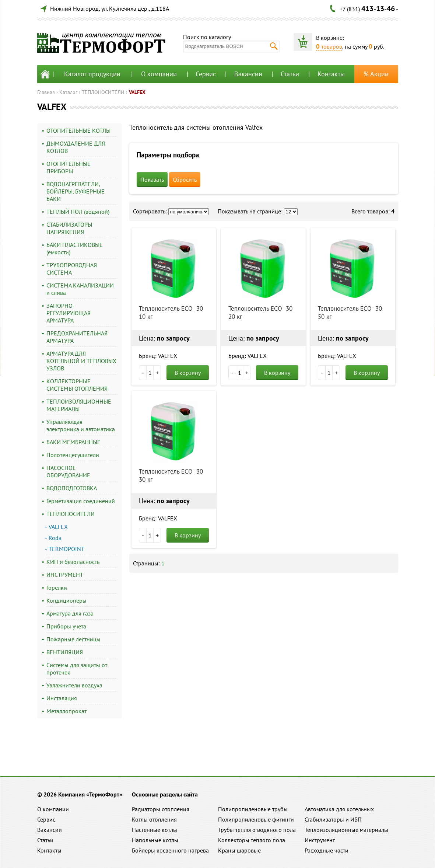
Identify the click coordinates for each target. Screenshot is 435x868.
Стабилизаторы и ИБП (333, 819)
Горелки (57, 588)
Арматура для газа (70, 613)
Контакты (331, 74)
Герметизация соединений (81, 501)
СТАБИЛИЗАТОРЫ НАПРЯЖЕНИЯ (69, 228)
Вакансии (248, 74)
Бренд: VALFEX (158, 356)
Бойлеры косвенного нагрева (170, 850)
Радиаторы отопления (161, 809)
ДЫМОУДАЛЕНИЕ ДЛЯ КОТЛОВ (76, 147)
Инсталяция (62, 698)
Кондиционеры (66, 600)
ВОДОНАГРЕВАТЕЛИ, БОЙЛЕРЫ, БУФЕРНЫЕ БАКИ (76, 191)
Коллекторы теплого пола (252, 840)
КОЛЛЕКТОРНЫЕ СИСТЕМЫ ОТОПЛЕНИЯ (77, 385)
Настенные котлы (155, 830)
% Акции (376, 74)
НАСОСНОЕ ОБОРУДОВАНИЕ (68, 471)
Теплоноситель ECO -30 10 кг (171, 313)
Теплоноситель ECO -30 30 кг (171, 475)
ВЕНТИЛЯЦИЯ (65, 652)
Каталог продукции (92, 74)
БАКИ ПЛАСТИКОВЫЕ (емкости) (75, 248)
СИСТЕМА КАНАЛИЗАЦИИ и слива (80, 289)
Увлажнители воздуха (74, 685)
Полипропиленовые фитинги (256, 819)
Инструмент (320, 840)
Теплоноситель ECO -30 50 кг (350, 313)
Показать (152, 179)
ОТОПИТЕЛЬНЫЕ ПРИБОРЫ (69, 167)
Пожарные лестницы (73, 639)
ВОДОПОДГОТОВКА (72, 488)
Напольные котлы (155, 840)
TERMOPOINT (66, 549)
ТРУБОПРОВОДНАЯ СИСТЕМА (72, 269)
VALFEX (137, 92)
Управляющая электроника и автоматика (81, 425)
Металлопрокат (66, 711)
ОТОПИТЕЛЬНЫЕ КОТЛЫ (78, 130)
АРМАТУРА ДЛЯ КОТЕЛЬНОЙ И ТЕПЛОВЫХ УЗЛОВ (81, 361)
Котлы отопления (154, 819)
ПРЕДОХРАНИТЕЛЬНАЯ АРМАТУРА (77, 337)
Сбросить (185, 179)
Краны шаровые (239, 850)
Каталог (68, 92)
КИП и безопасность (73, 562)
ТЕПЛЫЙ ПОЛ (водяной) (78, 212)
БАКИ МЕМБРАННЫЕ (73, 442)
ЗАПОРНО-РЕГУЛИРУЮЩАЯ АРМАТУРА (69, 313)
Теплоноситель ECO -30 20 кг (260, 313)
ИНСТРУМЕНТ (65, 575)
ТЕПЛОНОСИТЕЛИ (103, 92)
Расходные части (327, 850)
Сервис (206, 74)
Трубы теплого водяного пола (257, 830)
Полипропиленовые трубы (253, 809)
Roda (55, 538)
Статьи (290, 74)
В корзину (188, 373)
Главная (46, 92)
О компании (159, 74)
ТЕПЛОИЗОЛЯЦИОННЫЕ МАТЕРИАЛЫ (79, 405)
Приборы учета (66, 626)
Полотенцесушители (73, 455)
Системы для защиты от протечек (77, 669)
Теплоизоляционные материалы (346, 830)
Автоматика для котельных (339, 809)
